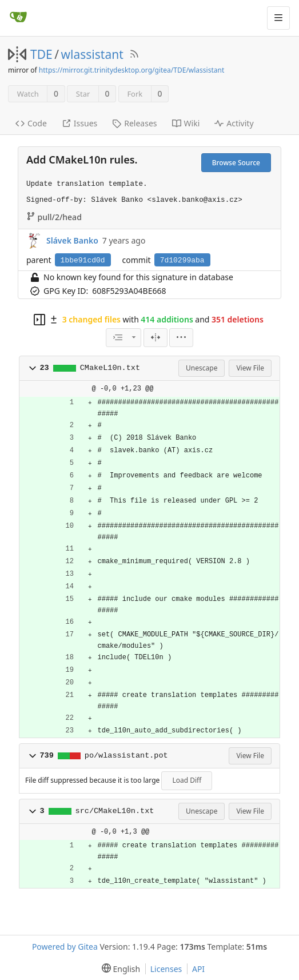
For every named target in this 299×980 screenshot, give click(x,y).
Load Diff (187, 780)
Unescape (202, 368)
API (198, 969)
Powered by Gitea (65, 947)
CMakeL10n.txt (110, 368)
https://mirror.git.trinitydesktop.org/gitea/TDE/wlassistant (131, 70)
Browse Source (236, 163)
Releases (134, 123)
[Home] (18, 18)
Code (31, 123)
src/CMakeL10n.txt (115, 811)
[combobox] (123, 338)
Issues (79, 123)
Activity (234, 123)
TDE (41, 54)
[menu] (181, 338)
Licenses (166, 969)
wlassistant (92, 54)
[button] (33, 368)
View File (250, 368)
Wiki (186, 123)
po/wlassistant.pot (126, 756)
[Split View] (156, 338)
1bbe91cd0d (83, 260)
